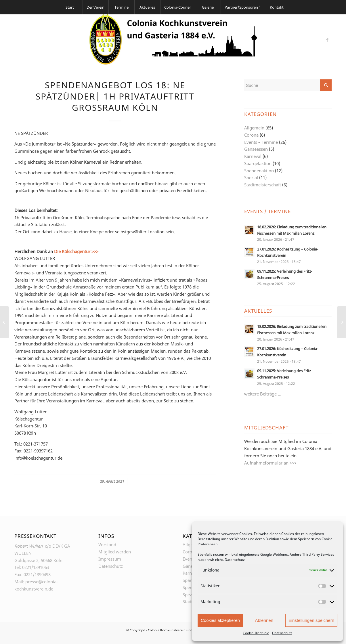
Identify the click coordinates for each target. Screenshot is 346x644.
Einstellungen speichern (311, 620)
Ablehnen (264, 620)
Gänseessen (256, 149)
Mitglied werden (115, 552)
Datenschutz (235, 560)
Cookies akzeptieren (220, 620)
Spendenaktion (259, 171)
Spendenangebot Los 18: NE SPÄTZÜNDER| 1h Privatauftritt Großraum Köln (115, 96)
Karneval (253, 156)
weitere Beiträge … (263, 394)
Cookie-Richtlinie (256, 633)
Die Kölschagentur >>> (76, 251)
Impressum (110, 559)
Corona (251, 135)
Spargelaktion (258, 163)
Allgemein (254, 128)
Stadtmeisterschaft (263, 185)
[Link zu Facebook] (327, 40)
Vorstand (107, 544)
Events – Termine (261, 142)
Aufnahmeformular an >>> (270, 463)
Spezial (251, 177)
